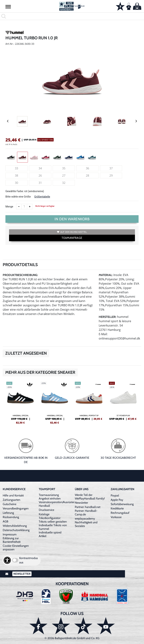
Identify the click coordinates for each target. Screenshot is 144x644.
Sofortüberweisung (122, 504)
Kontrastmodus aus (29, 560)
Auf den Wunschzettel (72, 232)
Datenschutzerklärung (16, 530)
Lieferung (8, 513)
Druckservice (46, 510)
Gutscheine (10, 504)
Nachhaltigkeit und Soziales (86, 524)
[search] (72, 16)
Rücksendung (11, 517)
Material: (106, 275)
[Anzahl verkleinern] (19, 207)
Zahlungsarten (12, 500)
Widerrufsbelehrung (15, 526)
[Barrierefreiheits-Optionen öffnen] (7, 560)
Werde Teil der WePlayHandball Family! (90, 497)
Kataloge (44, 514)
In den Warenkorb (72, 219)
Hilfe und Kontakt (13, 495)
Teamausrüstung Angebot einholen (50, 497)
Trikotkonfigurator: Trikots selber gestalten (53, 520)
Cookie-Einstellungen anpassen (16, 548)
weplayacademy (85, 519)
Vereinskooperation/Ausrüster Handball (57, 504)
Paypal (115, 495)
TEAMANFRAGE (72, 238)
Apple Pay (117, 500)
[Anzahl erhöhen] (30, 207)
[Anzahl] (24, 207)
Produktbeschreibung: (20, 275)
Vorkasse (116, 517)
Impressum (10, 534)
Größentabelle (42, 197)
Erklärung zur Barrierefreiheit (12, 540)
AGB (6, 521)
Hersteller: (108, 317)
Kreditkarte (117, 508)
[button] (8, 6)
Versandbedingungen (16, 508)
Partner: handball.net (88, 507)
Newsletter (81, 503)
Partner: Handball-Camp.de (86, 513)
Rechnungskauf (120, 513)
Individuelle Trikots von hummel (53, 527)
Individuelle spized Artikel (50, 534)
